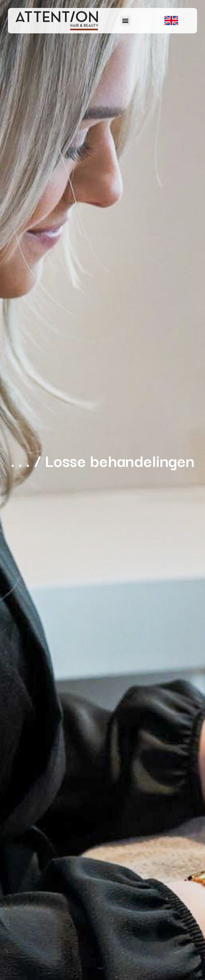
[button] (126, 21)
